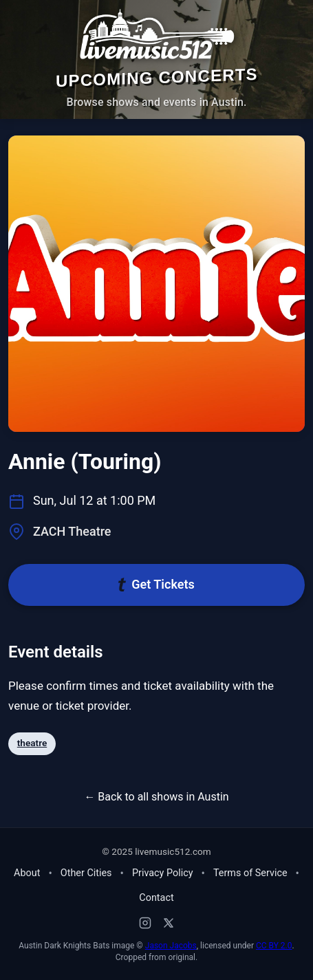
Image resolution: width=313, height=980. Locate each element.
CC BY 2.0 (274, 946)
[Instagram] (145, 923)
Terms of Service (250, 873)
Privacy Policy (163, 873)
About (27, 873)
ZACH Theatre (72, 531)
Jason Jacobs (171, 946)
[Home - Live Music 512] (156, 35)
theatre (32, 743)
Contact (156, 898)
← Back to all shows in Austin (156, 797)
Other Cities (86, 873)
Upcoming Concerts (157, 77)
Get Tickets (156, 584)
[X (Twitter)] (169, 923)
